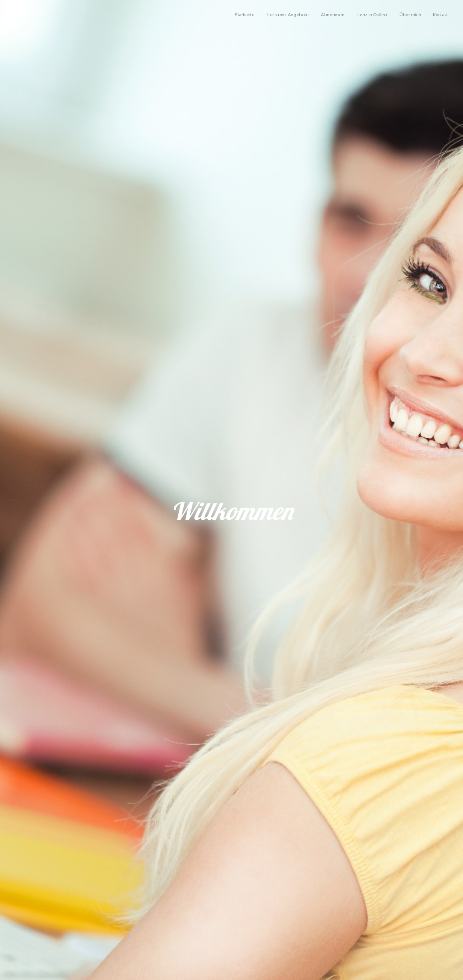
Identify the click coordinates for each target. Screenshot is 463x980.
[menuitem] (390, 15)
